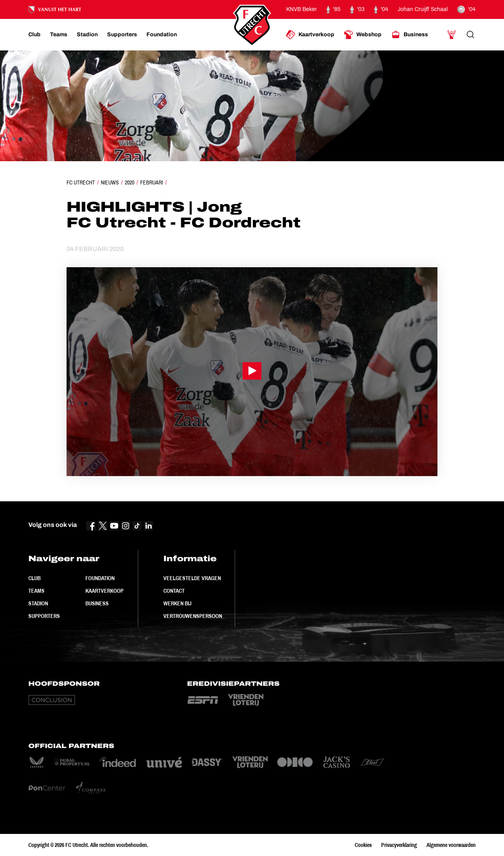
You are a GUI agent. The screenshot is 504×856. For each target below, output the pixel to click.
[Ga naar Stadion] (87, 35)
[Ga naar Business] (409, 35)
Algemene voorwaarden (451, 845)
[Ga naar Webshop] (363, 35)
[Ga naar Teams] (59, 35)
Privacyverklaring (399, 845)
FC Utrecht (81, 182)
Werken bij (177, 603)
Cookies (363, 845)
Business (97, 603)
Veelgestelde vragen (192, 578)
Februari (152, 182)
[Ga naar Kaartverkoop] (310, 35)
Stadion (38, 603)
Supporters (44, 616)
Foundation (100, 578)
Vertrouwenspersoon (193, 616)
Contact (174, 591)
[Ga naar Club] (34, 35)
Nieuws (110, 182)
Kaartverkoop (105, 591)
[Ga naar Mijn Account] (452, 35)
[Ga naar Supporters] (122, 35)
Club (34, 578)
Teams (36, 591)
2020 (130, 182)
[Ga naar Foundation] (162, 35)
